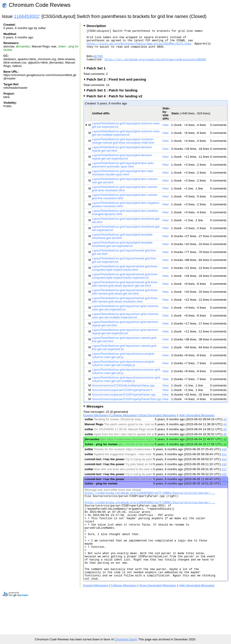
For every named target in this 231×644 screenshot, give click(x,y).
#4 (225, 432)
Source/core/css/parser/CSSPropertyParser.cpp (124, 402)
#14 (224, 467)
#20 (224, 482)
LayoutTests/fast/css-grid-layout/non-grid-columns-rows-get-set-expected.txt (125, 315)
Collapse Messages (124, 423)
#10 (224, 457)
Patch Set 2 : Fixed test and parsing (118, 87)
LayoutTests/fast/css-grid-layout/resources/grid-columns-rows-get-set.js (123, 363)
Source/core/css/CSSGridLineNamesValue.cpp (123, 393)
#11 (224, 462)
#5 (225, 437)
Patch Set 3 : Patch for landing (114, 98)
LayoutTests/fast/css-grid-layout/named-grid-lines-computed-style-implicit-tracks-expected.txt (125, 283)
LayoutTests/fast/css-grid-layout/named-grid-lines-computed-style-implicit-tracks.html (125, 275)
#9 (225, 452)
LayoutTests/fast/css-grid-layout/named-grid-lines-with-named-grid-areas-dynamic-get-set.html (125, 291)
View (166, 132)
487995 (98, 62)
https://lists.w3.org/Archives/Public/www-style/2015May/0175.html (139, 47)
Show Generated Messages (158, 423)
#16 (224, 472)
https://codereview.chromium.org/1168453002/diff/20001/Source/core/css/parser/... (150, 501)
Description (96, 26)
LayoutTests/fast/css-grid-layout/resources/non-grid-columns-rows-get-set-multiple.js (127, 387)
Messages (95, 414)
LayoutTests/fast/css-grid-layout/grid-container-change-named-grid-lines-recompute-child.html (123, 148)
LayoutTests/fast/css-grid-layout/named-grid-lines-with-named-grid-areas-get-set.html (125, 299)
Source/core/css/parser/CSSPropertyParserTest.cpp (127, 407)
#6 (225, 442)
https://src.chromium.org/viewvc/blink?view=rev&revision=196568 (155, 66)
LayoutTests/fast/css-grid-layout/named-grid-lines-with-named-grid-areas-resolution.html (125, 307)
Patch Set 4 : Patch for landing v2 (116, 104)
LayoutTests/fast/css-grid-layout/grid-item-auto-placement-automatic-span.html (123, 172)
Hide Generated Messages (197, 423)
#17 (224, 477)
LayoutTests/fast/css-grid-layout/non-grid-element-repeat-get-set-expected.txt (125, 339)
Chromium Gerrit (125, 639)
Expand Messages (96, 423)
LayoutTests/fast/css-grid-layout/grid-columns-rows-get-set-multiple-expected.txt (126, 140)
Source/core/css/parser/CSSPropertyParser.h (122, 397)
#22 (224, 491)
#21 (224, 487)
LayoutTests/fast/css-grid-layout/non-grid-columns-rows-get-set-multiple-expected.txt (125, 323)
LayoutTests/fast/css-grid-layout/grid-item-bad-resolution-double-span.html (123, 180)
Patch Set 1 (98, 76)
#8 (225, 447)
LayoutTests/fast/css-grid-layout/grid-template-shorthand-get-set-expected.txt (123, 252)
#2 (225, 427)
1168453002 (26, 16)
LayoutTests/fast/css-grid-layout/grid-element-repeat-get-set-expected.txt (122, 164)
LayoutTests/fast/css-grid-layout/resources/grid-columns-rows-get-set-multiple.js (123, 371)
